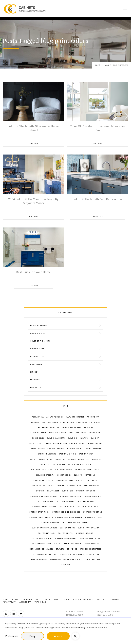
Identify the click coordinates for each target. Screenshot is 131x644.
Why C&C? (101, 599)
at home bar (93, 417)
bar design (69, 422)
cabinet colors (94, 443)
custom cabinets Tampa (44, 507)
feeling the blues (91, 560)
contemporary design (88, 486)
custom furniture (92, 512)
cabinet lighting (67, 454)
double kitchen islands (41, 549)
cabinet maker (86, 454)
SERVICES (15, 599)
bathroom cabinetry (49, 427)
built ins (84, 438)
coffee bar (90, 475)
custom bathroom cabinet (44, 496)
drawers (60, 549)
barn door (82, 422)
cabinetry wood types (79, 459)
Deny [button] (32, 636)
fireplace (66, 565)
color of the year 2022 (43, 486)
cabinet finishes (93, 449)
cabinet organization (41, 459)
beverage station (58, 433)
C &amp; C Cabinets (82, 464)
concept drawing (66, 486)
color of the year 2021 (87, 480)
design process (92, 544)
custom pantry (67, 528)
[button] (125, 9)
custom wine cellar (90, 538)
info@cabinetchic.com (108, 611)
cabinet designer (56, 449)
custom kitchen (94, 517)
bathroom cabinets (71, 427)
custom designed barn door (66, 512)
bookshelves (38, 438)
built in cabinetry (56, 438)
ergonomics (65, 554)
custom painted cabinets (44, 528)
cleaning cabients (45, 475)
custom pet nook (47, 533)
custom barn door (86, 491)
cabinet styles (47, 464)
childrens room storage (87, 470)
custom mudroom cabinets (76, 523)
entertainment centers (44, 554)
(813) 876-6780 (105, 615)
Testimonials (40, 602)
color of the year (65, 480)
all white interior (75, 417)
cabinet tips (64, 464)
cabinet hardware (47, 454)
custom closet (66, 507)
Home (98, 65)
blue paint (81, 433)
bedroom (88, 427)
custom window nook (42, 538)
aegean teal (38, 417)
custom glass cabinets (41, 517)
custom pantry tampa (88, 528)
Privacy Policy (78, 627)
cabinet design (37, 449)
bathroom (95, 422)
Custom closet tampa (88, 507)
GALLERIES (27, 599)
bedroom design (39, 433)
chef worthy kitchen (42, 470)
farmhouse (55, 560)
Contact (65, 599)
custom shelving (85, 533)
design (57, 544)
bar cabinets (54, 422)
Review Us (114, 599)
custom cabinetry (65, 501)
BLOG (56, 599)
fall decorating (39, 560)
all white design (55, 417)
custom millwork (50, 523)
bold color (95, 433)
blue (71, 433)
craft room (53, 491)
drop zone (72, 549)
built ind (72, 438)
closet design (64, 475)
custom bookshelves (70, 496)
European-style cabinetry (86, 554)
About (38, 599)
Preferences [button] (12, 636)
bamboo (35, 422)
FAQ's (47, 599)
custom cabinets (86, 501)
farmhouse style (72, 560)
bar (43, 422)
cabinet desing (75, 449)
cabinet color (77, 443)
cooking (40, 491)
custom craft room (39, 512)
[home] (25, 9)
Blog (107, 65)
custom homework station (69, 517)
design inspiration (72, 544)
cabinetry (60, 459)
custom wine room (42, 544)
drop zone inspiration (91, 549)
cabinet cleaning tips (56, 443)
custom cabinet (45, 501)
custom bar (68, 491)
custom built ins (92, 496)
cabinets (97, 459)
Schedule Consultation (83, 599)
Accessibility (25, 602)
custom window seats (66, 538)
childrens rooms (64, 470)
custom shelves (66, 533)
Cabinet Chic (36, 443)
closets (78, 475)
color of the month (43, 480)
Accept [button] (58, 636)
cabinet (95, 438)
